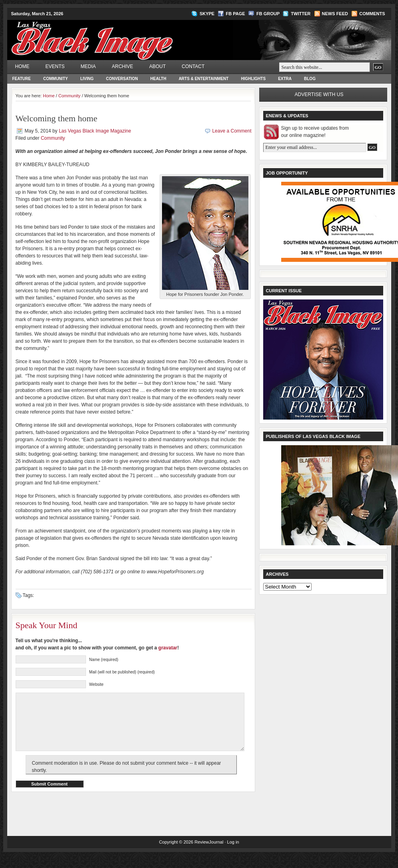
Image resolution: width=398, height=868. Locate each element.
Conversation (122, 79)
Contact (193, 66)
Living (87, 79)
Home (22, 66)
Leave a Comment (232, 131)
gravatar (168, 648)
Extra (285, 79)
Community (56, 79)
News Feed (335, 14)
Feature (22, 79)
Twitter (301, 14)
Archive (123, 66)
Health (158, 79)
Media (88, 66)
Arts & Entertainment (204, 79)
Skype (207, 14)
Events (55, 66)
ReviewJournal (209, 854)
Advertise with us (319, 94)
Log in (233, 854)
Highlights (253, 79)
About (157, 66)
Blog (310, 79)
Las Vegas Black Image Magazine (123, 34)
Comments (372, 14)
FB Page (236, 14)
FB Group (268, 14)
